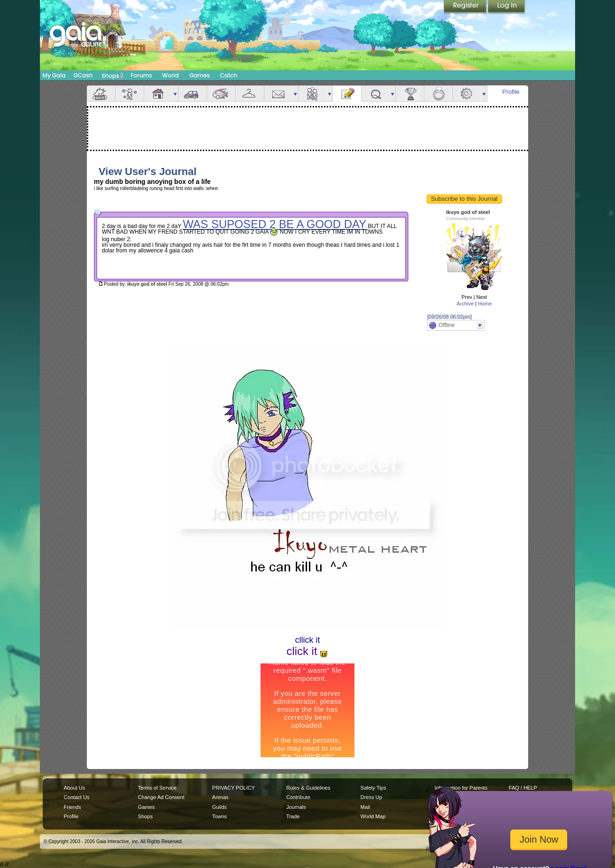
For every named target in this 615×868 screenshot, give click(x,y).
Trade (293, 816)
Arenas (220, 797)
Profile (511, 92)
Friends (313, 94)
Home (485, 304)
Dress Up (371, 797)
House (158, 94)
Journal (347, 94)
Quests (376, 94)
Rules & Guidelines (308, 788)
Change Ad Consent (161, 797)
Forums (141, 75)
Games (200, 75)
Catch (229, 75)
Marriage (438, 94)
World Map (373, 816)
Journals (296, 807)
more (175, 94)
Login (507, 7)
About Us (74, 788)
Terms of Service (157, 788)
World (170, 75)
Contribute (298, 797)
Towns (219, 816)
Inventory (250, 94)
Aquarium (221, 94)
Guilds (219, 807)
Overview (101, 94)
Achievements (410, 94)
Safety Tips (373, 788)
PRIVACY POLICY (234, 788)
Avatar (130, 94)
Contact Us (77, 797)
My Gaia (54, 75)
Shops (112, 76)
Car (192, 94)
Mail (278, 94)
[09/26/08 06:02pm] (450, 317)
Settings (467, 94)
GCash (83, 75)
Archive (465, 304)
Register (466, 7)
